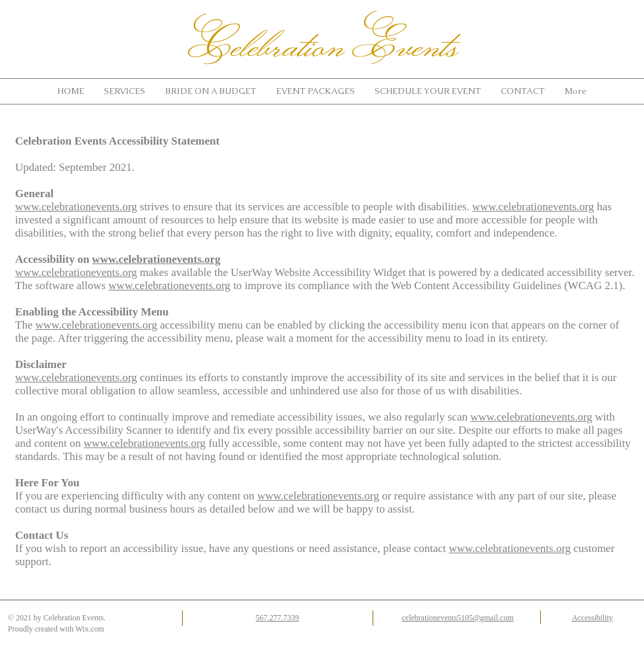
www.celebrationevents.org (76, 207)
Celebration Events (324, 44)
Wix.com (90, 629)
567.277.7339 (277, 618)
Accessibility (592, 618)
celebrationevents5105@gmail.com (458, 618)
